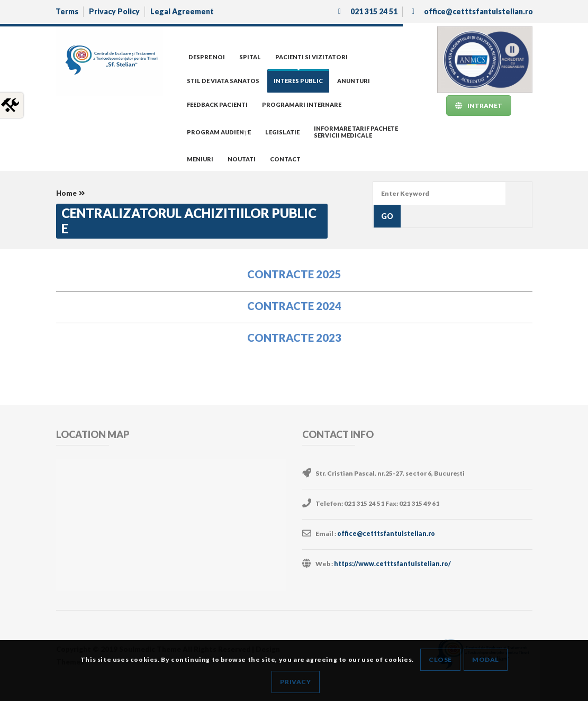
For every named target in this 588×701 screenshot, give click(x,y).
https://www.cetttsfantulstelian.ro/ (392, 564)
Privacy (295, 682)
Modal (486, 659)
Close (440, 659)
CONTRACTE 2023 (294, 338)
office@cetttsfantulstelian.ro (386, 534)
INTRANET (479, 106)
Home (66, 193)
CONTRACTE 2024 (294, 306)
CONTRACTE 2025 (294, 274)
